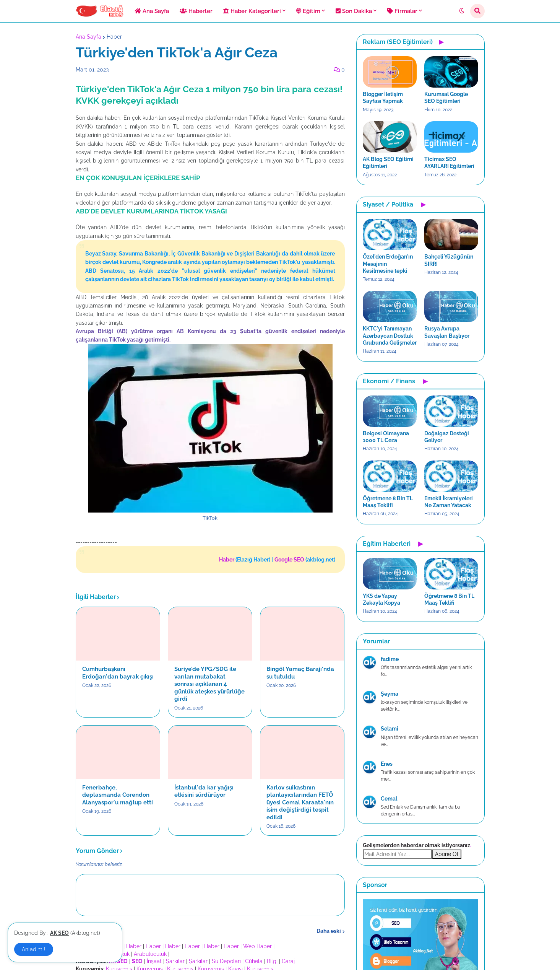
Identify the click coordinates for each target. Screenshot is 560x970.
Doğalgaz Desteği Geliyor (447, 437)
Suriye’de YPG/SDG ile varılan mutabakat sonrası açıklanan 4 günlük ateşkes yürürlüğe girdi (209, 684)
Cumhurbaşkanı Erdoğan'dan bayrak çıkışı (118, 673)
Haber (114, 37)
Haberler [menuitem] (196, 11)
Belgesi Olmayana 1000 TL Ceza (386, 437)
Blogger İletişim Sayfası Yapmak (383, 98)
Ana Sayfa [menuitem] (152, 11)
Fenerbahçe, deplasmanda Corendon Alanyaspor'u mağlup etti (118, 795)
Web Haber (257, 946)
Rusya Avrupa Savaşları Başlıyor (447, 332)
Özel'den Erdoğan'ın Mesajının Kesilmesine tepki (388, 264)
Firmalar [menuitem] (402, 11)
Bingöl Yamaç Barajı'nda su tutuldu (300, 673)
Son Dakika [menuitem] (354, 11)
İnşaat (154, 961)
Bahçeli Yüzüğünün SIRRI (449, 260)
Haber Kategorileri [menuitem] (252, 11)
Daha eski (329, 931)
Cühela (254, 961)
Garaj (288, 961)
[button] (462, 11)
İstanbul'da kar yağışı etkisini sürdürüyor (204, 791)
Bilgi (272, 961)
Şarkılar (175, 961)
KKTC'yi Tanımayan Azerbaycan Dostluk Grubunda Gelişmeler (390, 335)
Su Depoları (226, 961)
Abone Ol (447, 854)
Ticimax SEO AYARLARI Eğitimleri (449, 163)
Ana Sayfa (88, 37)
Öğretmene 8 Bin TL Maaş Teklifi (388, 502)
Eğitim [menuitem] (308, 11)
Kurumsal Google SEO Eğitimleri (446, 98)
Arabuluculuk (150, 954)
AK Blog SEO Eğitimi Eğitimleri (388, 163)
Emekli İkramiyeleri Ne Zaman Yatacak (449, 502)
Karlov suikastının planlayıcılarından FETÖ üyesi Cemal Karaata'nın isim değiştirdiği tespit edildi (300, 802)
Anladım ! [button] (34, 949)
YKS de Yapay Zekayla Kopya (381, 599)
